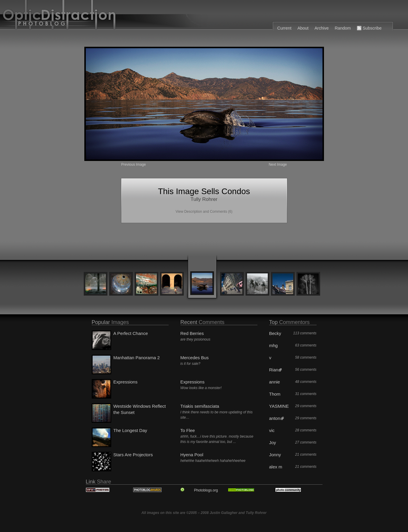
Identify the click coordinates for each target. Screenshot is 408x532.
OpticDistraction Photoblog (143, 16)
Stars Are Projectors (133, 455)
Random (343, 28)
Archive (322, 28)
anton (275, 418)
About (303, 28)
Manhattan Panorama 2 (137, 358)
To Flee (188, 430)
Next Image (278, 165)
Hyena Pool (192, 455)
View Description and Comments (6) (204, 212)
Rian (274, 370)
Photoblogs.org (206, 490)
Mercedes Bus (195, 358)
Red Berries (192, 333)
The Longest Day (130, 430)
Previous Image (134, 165)
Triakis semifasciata (200, 406)
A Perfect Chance (131, 333)
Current (284, 28)
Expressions (125, 382)
